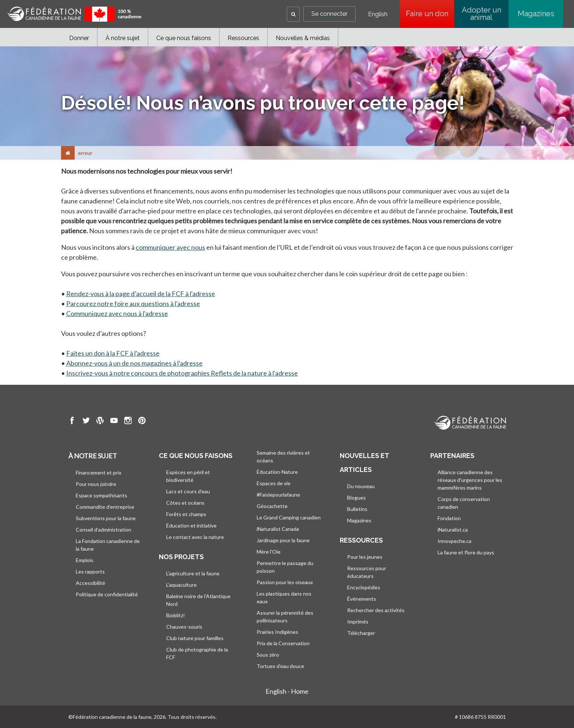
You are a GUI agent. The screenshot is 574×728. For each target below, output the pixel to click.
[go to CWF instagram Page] (128, 422)
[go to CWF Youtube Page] (114, 422)
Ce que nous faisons (184, 38)
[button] (293, 14)
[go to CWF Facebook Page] (72, 422)
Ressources (243, 38)
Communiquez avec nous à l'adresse (117, 313)
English (378, 14)
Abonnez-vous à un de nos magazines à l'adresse (134, 363)
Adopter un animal (482, 14)
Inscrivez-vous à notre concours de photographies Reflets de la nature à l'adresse (182, 373)
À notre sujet (123, 38)
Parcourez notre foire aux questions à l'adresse (133, 303)
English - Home (287, 691)
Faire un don (430, 14)
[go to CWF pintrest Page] (142, 422)
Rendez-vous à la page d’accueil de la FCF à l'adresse (141, 294)
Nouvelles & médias (303, 38)
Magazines (536, 14)
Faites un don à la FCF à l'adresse (113, 353)
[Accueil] (68, 153)
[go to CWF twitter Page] (86, 422)
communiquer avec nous (170, 247)
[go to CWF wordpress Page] (100, 422)
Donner (79, 38)
